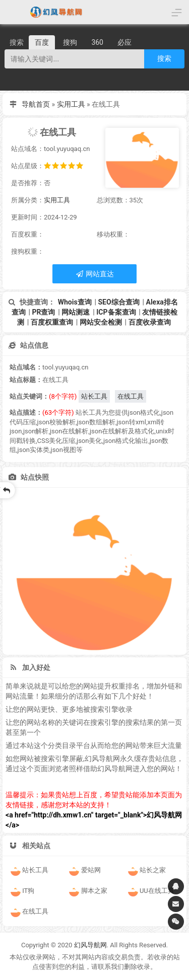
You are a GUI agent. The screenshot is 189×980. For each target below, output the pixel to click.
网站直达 (94, 274)
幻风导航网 (90, 945)
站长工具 (94, 396)
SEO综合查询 (118, 302)
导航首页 (36, 104)
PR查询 (43, 312)
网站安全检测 (101, 322)
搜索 (164, 58)
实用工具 (71, 104)
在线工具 (131, 396)
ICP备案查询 (116, 312)
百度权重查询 (52, 322)
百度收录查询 (150, 322)
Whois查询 (75, 302)
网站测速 (76, 312)
